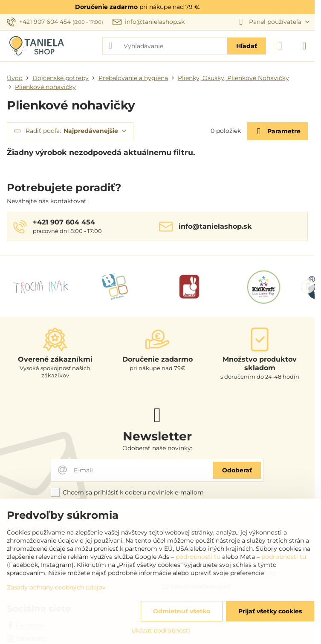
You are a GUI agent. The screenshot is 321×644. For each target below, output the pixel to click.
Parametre (277, 131)
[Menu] (304, 46)
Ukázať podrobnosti (161, 630)
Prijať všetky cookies (270, 611)
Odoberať (237, 470)
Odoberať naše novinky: (157, 448)
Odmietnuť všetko (182, 611)
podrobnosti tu (198, 557)
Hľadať (247, 46)
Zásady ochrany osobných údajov (56, 587)
